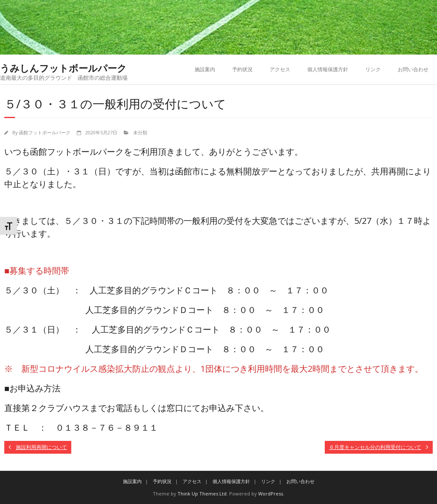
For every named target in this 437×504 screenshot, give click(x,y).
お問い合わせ (413, 69)
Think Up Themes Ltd (202, 494)
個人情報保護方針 (328, 69)
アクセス (280, 69)
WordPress (271, 494)
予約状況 (242, 69)
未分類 (140, 132)
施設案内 (205, 69)
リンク (373, 69)
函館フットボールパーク (45, 132)
